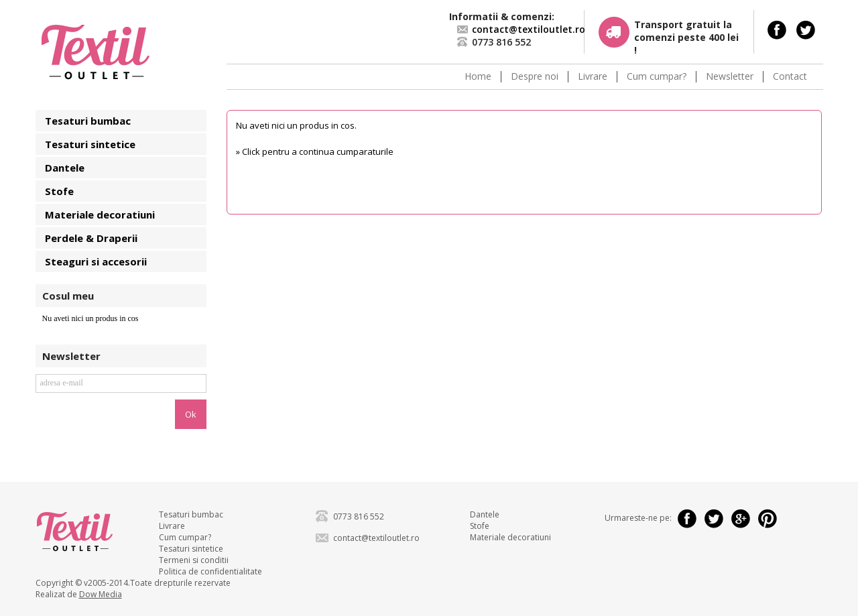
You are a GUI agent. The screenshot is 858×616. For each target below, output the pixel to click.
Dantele (65, 168)
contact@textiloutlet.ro (529, 29)
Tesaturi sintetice (90, 144)
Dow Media (101, 594)
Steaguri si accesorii (96, 261)
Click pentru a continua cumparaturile (318, 151)
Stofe (59, 191)
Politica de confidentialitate (210, 571)
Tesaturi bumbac (88, 121)
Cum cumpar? (657, 77)
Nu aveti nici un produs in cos (90, 318)
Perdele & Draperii (91, 238)
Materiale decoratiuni (100, 214)
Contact (790, 77)
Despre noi (535, 77)
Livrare (593, 77)
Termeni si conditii (194, 560)
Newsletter (730, 77)
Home (478, 77)
